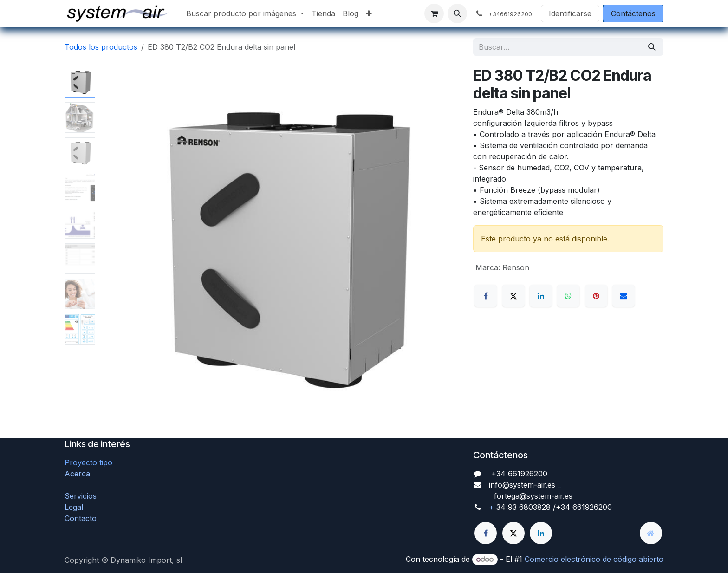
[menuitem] (245, 13)
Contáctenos (633, 13)
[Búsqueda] (652, 47)
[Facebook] (486, 296)
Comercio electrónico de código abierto (594, 559)
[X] (513, 296)
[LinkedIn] (541, 296)
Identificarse (570, 13)
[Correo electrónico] (624, 296)
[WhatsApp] (568, 296)
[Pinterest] (596, 296)
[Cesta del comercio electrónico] (434, 13)
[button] (457, 13)
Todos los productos (101, 47)
